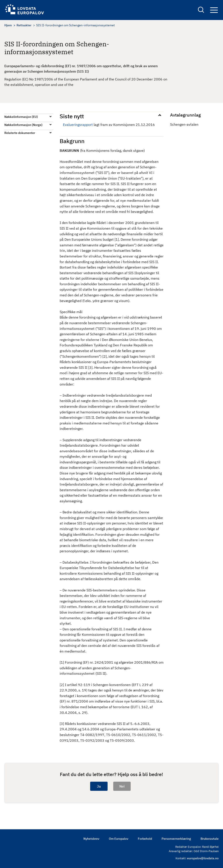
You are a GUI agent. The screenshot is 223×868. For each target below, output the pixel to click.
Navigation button (214, 10)
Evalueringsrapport (78, 125)
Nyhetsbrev (91, 839)
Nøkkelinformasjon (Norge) (23, 125)
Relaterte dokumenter (20, 133)
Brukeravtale (210, 839)
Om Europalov (119, 839)
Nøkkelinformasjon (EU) (21, 117)
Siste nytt (72, 116)
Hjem (8, 25)
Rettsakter (24, 25)
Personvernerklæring (176, 839)
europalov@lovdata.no (203, 858)
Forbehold (145, 839)
